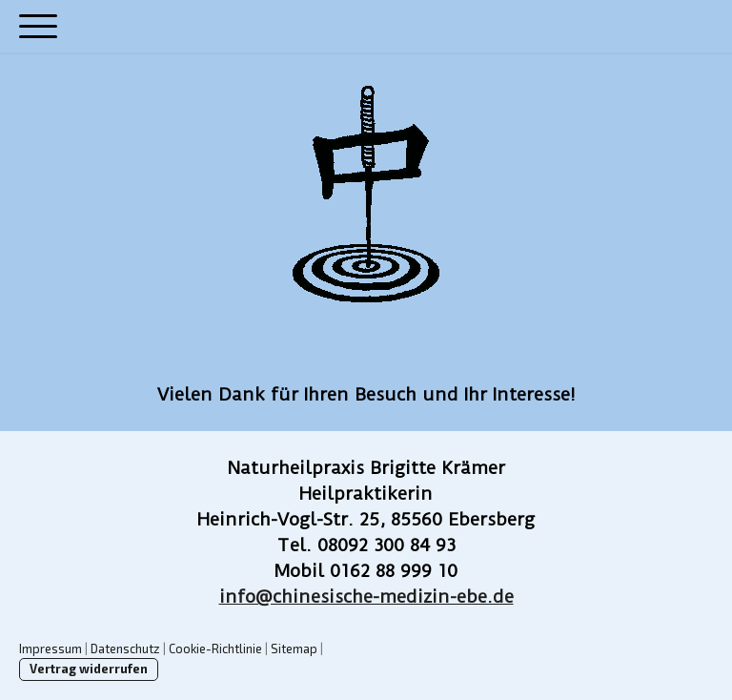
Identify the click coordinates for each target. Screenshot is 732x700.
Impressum (51, 649)
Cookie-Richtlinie (215, 649)
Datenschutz (125, 649)
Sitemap (294, 649)
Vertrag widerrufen (89, 669)
